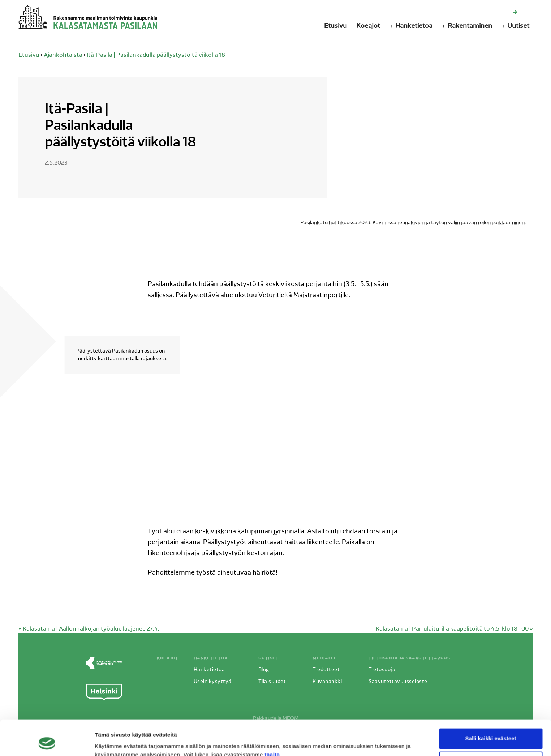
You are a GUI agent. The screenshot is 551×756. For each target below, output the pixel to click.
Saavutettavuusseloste (398, 682)
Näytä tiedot (110, 742)
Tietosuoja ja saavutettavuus (409, 658)
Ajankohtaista (63, 55)
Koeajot (368, 26)
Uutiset (518, 26)
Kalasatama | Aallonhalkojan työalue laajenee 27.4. (89, 629)
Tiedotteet (326, 670)
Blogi (264, 670)
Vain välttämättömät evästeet (491, 729)
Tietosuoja (382, 670)
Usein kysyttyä (213, 682)
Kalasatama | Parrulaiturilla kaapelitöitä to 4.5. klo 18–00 (454, 629)
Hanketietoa (414, 26)
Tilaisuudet (272, 682)
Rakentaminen (470, 26)
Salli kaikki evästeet (491, 706)
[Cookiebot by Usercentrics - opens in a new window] (47, 742)
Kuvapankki (327, 682)
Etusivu (335, 26)
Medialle (325, 658)
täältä (272, 722)
